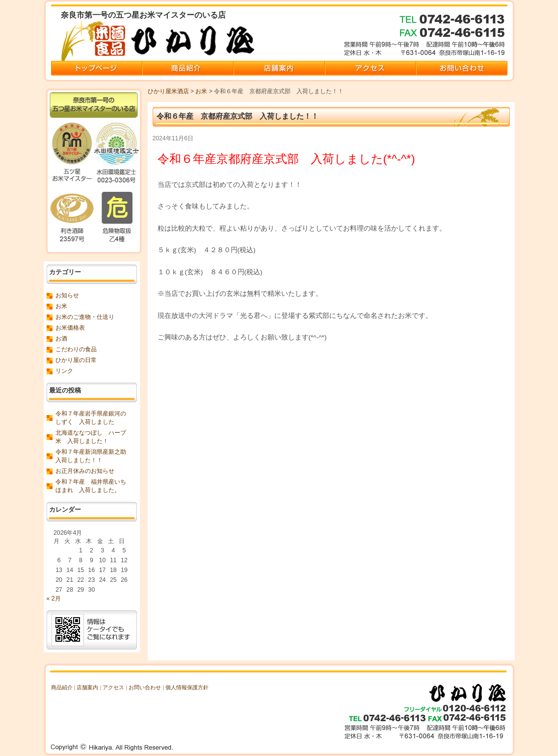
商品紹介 (62, 687)
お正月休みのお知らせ (85, 471)
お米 (201, 91)
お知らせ (67, 295)
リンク (64, 371)
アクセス (113, 687)
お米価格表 (70, 328)
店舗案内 (87, 687)
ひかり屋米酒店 (168, 91)
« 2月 (54, 599)
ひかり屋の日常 (76, 360)
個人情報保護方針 (187, 687)
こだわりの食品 (76, 349)
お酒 (61, 339)
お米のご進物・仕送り (85, 317)
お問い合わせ (145, 687)
